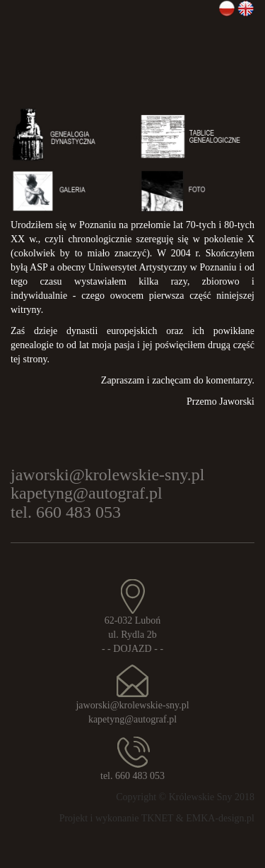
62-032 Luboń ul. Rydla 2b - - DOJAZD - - (132, 635)
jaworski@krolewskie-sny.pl (108, 475)
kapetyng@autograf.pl (87, 493)
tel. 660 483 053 (66, 512)
